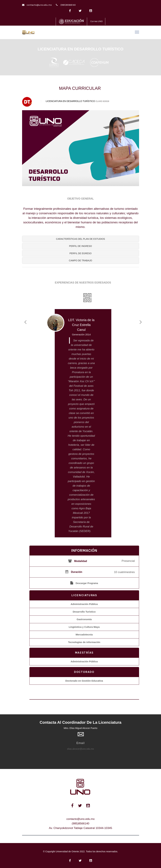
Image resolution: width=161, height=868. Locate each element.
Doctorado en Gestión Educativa (84, 681)
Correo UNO (97, 21)
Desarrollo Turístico (84, 612)
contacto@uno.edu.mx (39, 5)
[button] (80, 239)
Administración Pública (84, 604)
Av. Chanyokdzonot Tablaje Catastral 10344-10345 (80, 828)
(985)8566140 (68, 5)
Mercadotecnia (84, 635)
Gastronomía (84, 619)
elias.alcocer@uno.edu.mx (80, 749)
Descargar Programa (87, 583)
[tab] (81, 239)
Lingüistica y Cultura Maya (84, 627)
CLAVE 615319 (102, 101)
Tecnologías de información (84, 642)
